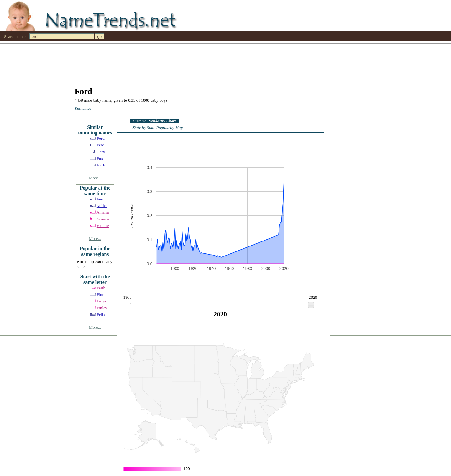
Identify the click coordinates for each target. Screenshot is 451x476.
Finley (102, 308)
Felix (101, 314)
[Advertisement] (188, 60)
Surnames (83, 108)
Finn (100, 294)
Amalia (102, 212)
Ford (101, 138)
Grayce (103, 219)
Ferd (100, 145)
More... (95, 178)
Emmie (103, 226)
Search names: (16, 36)
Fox (100, 158)
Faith (101, 288)
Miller (102, 206)
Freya (101, 301)
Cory (101, 152)
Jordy (101, 165)
